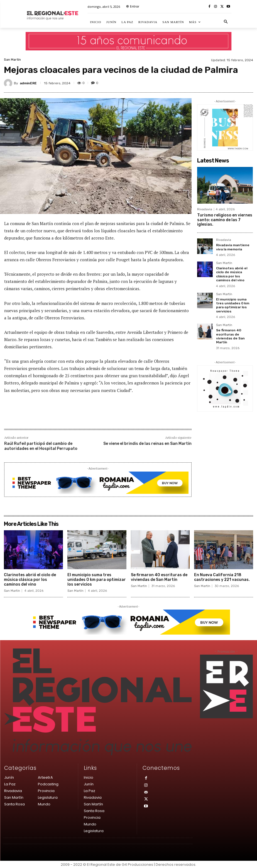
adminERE (28, 83)
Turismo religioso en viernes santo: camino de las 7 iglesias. (225, 220)
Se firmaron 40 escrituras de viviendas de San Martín (230, 336)
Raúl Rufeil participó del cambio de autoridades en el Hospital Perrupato (41, 446)
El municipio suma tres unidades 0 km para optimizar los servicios (233, 305)
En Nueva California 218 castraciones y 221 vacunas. (222, 577)
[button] (226, 22)
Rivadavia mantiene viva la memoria (233, 247)
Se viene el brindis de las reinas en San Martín (147, 444)
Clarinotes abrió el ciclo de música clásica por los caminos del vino (232, 274)
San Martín (12, 60)
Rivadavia (205, 209)
